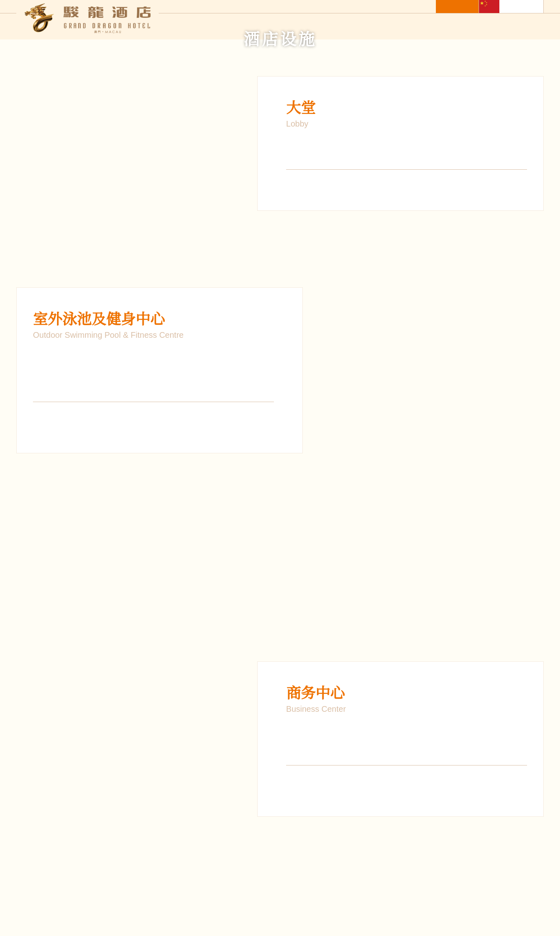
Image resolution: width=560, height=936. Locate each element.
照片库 (441, 27)
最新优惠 (352, 27)
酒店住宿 (259, 27)
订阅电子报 (241, 906)
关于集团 (484, 27)
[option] (143, 257)
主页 (219, 27)
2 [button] (423, 555)
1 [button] (411, 555)
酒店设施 (398, 27)
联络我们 (531, 27)
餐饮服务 (305, 27)
